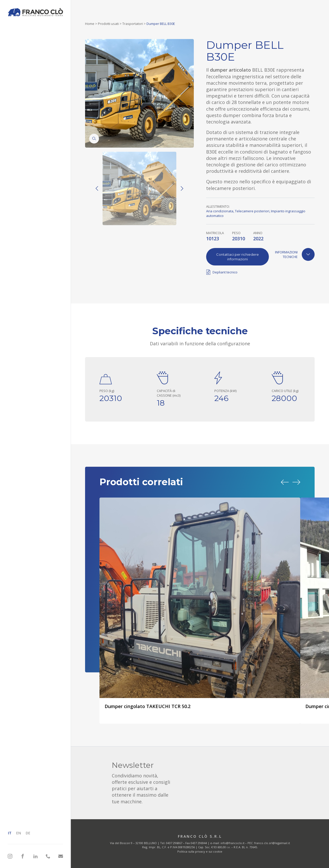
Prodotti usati (108, 24)
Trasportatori (133, 24)
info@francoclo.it (232, 843)
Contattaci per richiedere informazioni (237, 257)
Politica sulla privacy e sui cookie (200, 851)
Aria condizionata (220, 211)
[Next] (182, 188)
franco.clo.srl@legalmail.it (272, 843)
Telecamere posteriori (252, 211)
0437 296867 (174, 843)
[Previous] (97, 188)
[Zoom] (94, 139)
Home (90, 24)
